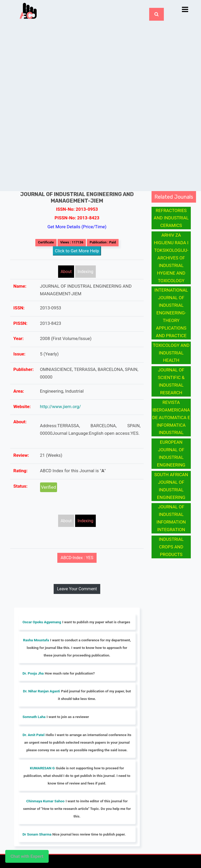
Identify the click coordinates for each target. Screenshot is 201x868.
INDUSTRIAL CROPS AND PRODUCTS (171, 547)
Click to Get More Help (77, 251)
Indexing (85, 272)
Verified (49, 487)
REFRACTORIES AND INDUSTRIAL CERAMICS (171, 218)
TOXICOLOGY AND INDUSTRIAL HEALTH (171, 353)
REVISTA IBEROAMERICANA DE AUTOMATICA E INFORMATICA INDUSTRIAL (171, 418)
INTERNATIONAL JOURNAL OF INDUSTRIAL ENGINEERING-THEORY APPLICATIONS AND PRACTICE (171, 313)
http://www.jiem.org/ (61, 407)
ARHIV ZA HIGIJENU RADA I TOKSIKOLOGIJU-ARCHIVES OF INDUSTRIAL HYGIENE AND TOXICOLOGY (171, 258)
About (66, 272)
